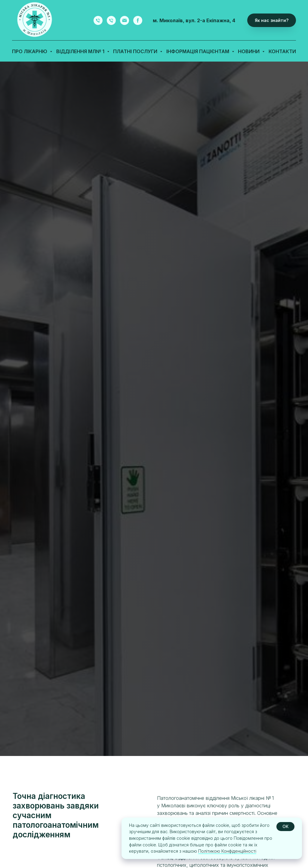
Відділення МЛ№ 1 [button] (81, 51)
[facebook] (138, 20)
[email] (125, 20)
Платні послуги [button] (136, 51)
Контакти (282, 51)
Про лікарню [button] (30, 51)
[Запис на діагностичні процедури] (111, 20)
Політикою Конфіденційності (227, 851)
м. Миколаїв (168, 20)
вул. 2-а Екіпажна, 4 (210, 20)
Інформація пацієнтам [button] (198, 51)
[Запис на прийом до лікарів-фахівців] (98, 20)
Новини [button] (249, 51)
